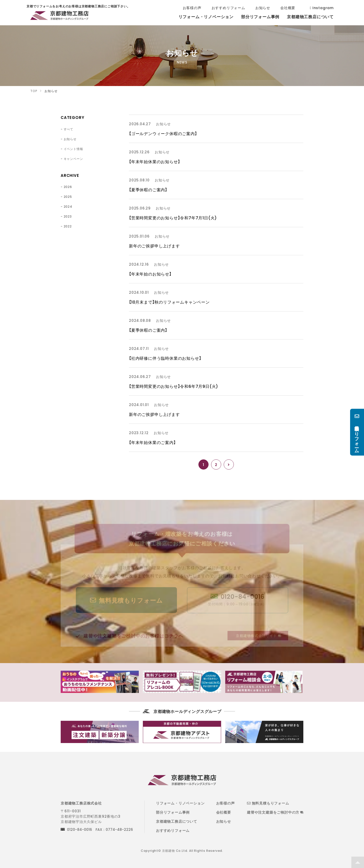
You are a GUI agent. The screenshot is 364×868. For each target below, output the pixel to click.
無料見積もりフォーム (268, 803)
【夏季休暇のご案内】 (148, 189)
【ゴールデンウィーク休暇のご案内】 (163, 133)
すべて (69, 129)
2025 (68, 197)
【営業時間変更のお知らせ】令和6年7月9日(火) (174, 386)
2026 (68, 187)
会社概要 (224, 812)
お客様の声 (225, 803)
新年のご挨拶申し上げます (154, 246)
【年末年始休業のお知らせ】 (154, 161)
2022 (68, 226)
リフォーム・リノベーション (180, 803)
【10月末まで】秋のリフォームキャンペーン (169, 302)
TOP (358, 862)
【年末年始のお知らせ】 (150, 274)
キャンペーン (73, 159)
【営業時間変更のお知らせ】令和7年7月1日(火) (173, 218)
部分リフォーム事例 (173, 812)
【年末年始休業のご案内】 (152, 442)
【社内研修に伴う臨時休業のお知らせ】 (165, 358)
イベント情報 (73, 149)
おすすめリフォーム (173, 830)
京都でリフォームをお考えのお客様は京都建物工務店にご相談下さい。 (59, 16)
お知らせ (70, 139)
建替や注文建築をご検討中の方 (275, 812)
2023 (68, 216)
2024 (68, 206)
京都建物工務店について (177, 821)
